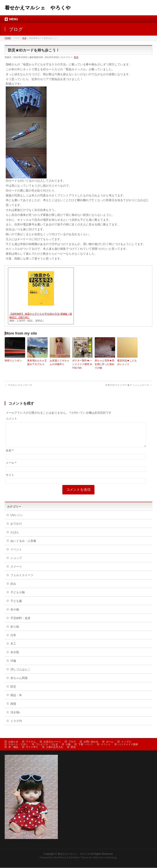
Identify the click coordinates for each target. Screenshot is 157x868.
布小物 (15, 614)
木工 (13, 648)
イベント (16, 554)
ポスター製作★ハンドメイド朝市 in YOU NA (82, 364)
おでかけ (16, 529)
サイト (10, 480)
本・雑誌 (13, 747)
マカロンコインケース (19, 385)
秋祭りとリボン (13, 361)
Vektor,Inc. (98, 858)
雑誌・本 (16, 700)
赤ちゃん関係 (19, 683)
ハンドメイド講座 (128, 745)
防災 (76, 57)
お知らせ (13, 742)
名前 (10, 455)
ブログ (72, 742)
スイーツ (16, 571)
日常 (13, 640)
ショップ (16, 563)
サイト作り (32, 747)
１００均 (16, 726)
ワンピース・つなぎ (47, 745)
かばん (15, 537)
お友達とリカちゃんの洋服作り (59, 362)
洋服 (13, 666)
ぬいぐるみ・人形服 (23, 546)
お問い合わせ (91, 742)
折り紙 (15, 632)
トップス (126, 742)
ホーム (110, 742)
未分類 (15, 657)
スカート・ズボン (18, 745)
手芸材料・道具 (20, 623)
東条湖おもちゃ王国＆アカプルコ (37, 362)
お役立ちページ (52, 742)
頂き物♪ (15, 717)
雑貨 (13, 709)
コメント (11, 419)
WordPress (60, 858)
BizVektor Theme (79, 858)
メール (11, 468)
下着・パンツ (86, 745)
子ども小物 (18, 597)
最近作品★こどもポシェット (127, 362)
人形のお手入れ (55, 747)
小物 (68, 745)
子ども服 (16, 606)
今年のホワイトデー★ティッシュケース (129, 385)
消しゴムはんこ (20, 674)
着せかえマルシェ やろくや (38, 8)
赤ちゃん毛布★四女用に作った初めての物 (104, 364)
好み (13, 589)
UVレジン (17, 520)
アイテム (31, 742)
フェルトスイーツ (22, 580)
